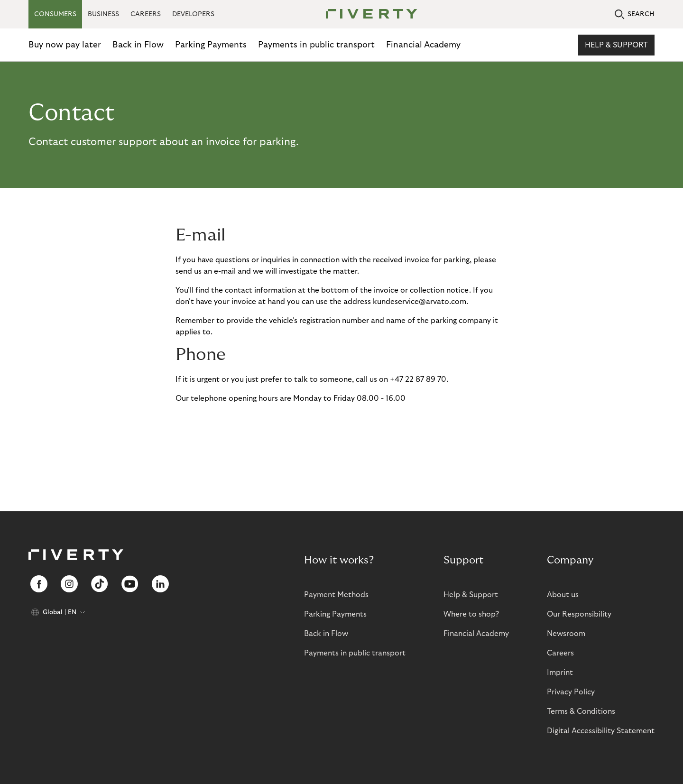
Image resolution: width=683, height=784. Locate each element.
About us (563, 595)
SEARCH (635, 14)
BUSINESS (103, 14)
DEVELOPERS (193, 14)
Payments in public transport (316, 45)
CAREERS (146, 14)
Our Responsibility (579, 614)
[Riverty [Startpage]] (368, 14)
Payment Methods (336, 595)
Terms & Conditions (581, 711)
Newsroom (566, 634)
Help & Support (616, 45)
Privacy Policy (571, 692)
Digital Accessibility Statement (601, 731)
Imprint (560, 673)
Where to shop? (471, 614)
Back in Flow (138, 45)
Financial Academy (423, 45)
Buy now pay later (65, 45)
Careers (560, 653)
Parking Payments (211, 45)
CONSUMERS (55, 14)
